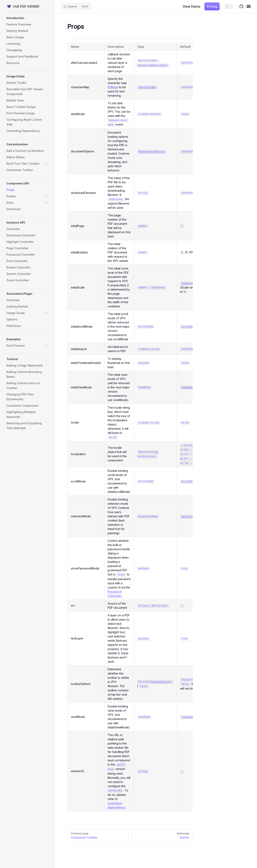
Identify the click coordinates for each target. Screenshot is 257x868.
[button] (27, 18)
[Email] (249, 6)
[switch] (229, 6)
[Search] (76, 6)
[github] (241, 6)
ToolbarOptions (161, 682)
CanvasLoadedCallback (152, 65)
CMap (113, 87)
